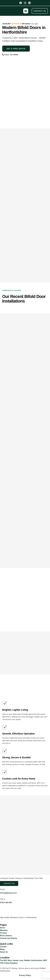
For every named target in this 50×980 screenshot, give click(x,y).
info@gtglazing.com (8, 893)
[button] (26, 11)
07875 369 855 (6, 903)
